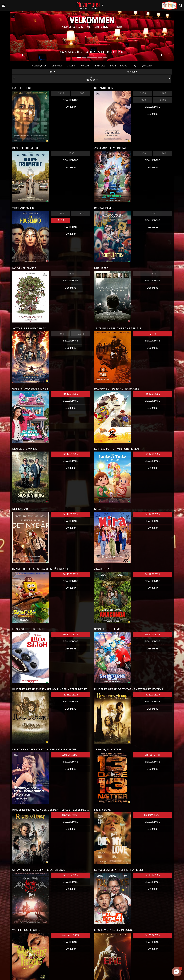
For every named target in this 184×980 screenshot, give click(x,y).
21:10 (61, 220)
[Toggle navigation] (3, 6)
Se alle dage (70, 100)
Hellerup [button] (91, 4)
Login (113, 66)
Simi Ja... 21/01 (152, 755)
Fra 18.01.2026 (70, 695)
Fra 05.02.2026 (70, 875)
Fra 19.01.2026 (152, 574)
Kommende (56, 66)
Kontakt (85, 66)
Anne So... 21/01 (70, 755)
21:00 (163, 100)
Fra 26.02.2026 (152, 935)
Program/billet (39, 66)
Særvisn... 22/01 (70, 815)
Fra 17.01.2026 (70, 394)
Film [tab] (51, 72)
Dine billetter (100, 66)
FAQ (134, 66)
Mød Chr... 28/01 (152, 815)
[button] (22, 55)
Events (124, 66)
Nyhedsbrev (146, 66)
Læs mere (70, 107)
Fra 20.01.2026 (152, 695)
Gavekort (72, 66)
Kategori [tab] (131, 72)
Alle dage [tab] (92, 79)
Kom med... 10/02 (71, 935)
